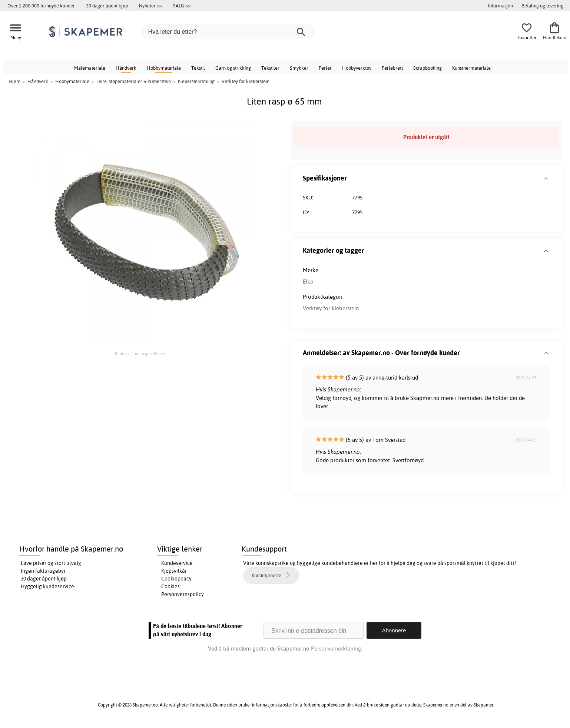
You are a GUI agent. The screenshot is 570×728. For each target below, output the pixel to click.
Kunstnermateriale (471, 68)
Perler (325, 68)
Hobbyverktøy (357, 68)
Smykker (299, 68)
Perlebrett (392, 68)
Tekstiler (270, 68)
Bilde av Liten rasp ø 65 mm (140, 354)
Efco (308, 282)
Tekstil (198, 68)
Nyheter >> (150, 6)
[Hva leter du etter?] (228, 32)
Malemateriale (90, 68)
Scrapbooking (427, 68)
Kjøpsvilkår (174, 571)
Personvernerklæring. (337, 648)
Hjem (14, 81)
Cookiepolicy (176, 579)
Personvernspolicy (183, 594)
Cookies (170, 586)
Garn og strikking (233, 68)
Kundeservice (177, 563)
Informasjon (500, 6)
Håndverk (126, 68)
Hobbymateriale (164, 68)
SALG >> (182, 6)
